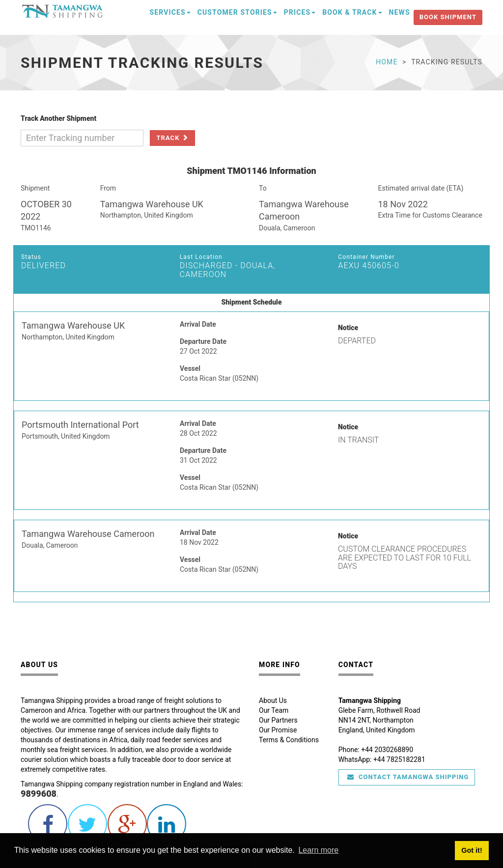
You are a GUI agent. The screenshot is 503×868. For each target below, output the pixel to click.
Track (172, 138)
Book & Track (352, 12)
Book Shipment (448, 17)
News (400, 12)
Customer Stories (237, 12)
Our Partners (278, 720)
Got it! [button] (472, 850)
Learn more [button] (318, 850)
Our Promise (278, 730)
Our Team (274, 710)
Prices (300, 12)
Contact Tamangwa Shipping (408, 777)
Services (170, 12)
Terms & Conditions (289, 740)
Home (387, 62)
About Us (273, 700)
